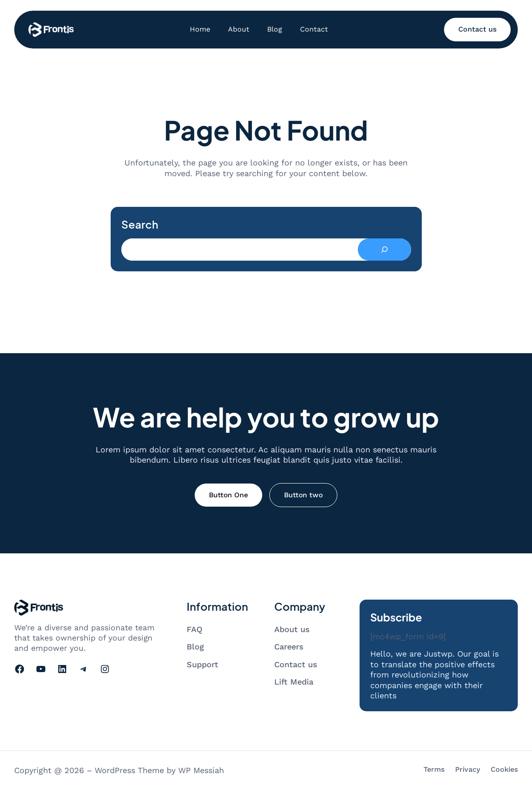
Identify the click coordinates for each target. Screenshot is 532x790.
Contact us (477, 29)
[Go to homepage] (51, 30)
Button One (228, 495)
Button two (303, 495)
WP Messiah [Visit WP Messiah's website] (201, 770)
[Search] (384, 250)
